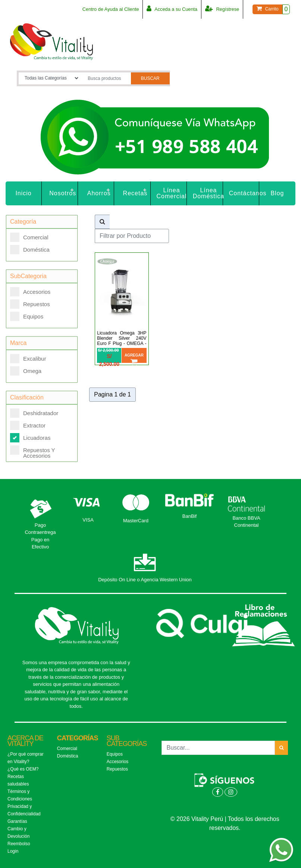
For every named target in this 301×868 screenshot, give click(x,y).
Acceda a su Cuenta (171, 9)
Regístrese (222, 9)
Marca (18, 343)
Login (13, 851)
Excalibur (28, 359)
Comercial (29, 237)
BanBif (189, 516)
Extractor (28, 425)
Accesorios (30, 292)
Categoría (23, 222)
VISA (88, 520)
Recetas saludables (18, 780)
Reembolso (19, 844)
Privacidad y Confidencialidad (24, 810)
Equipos (27, 316)
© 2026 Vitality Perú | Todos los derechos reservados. (225, 823)
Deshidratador (34, 413)
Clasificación (27, 397)
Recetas (135, 193)
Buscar (150, 78)
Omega (26, 371)
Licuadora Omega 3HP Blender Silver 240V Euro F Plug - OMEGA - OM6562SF (122, 341)
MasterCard (136, 521)
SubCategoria (28, 276)
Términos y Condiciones (20, 795)
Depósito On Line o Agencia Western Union (145, 580)
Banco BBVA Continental (246, 522)
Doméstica (30, 250)
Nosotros (63, 193)
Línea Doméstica (208, 193)
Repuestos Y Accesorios (32, 451)
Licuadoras (30, 438)
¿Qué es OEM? (23, 769)
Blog (277, 193)
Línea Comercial (172, 193)
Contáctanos (244, 193)
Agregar (134, 358)
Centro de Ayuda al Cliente (109, 9)
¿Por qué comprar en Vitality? (26, 758)
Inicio (23, 193)
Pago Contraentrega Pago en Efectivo (40, 536)
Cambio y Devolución (18, 833)
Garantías (17, 821)
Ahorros (99, 193)
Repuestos (30, 304)
